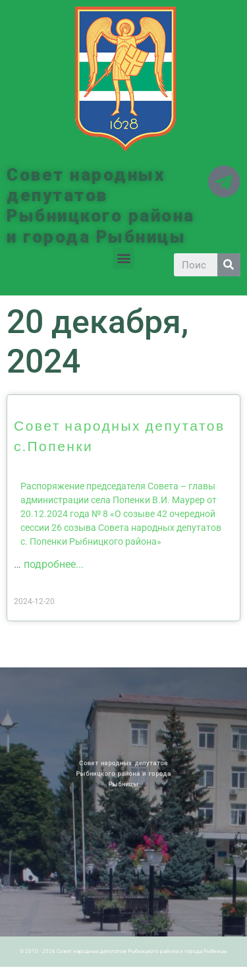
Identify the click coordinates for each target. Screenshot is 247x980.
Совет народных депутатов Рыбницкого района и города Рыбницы (101, 206)
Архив (49, 699)
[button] (123, 258)
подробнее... (54, 564)
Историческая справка (44, 702)
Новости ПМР (41, 699)
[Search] (229, 265)
